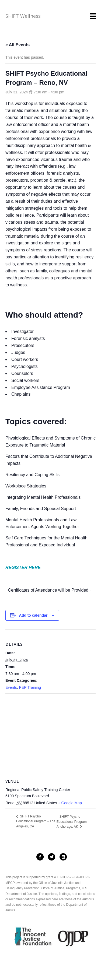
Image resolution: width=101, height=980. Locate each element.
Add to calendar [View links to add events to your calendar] (33, 615)
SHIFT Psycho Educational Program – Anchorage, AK (73, 822)
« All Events (18, 45)
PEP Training (30, 687)
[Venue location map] (50, 733)
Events (11, 687)
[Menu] (93, 16)
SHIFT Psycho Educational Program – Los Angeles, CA (36, 821)
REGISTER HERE (23, 568)
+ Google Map (70, 803)
